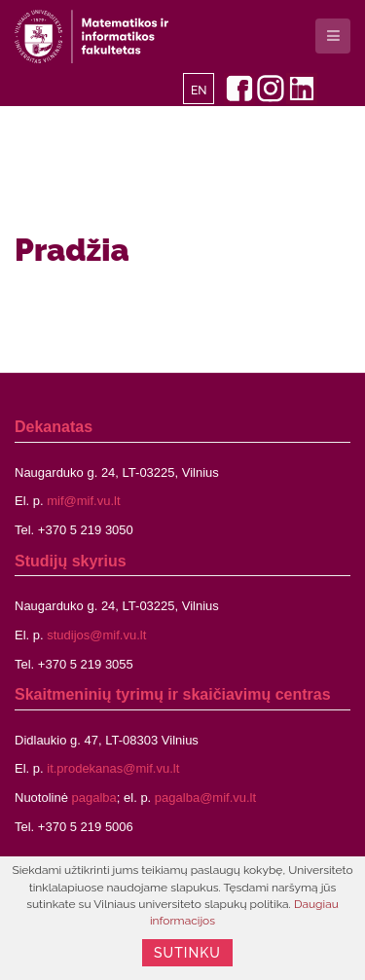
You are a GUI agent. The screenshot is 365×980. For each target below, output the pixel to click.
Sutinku (187, 953)
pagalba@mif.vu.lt (205, 798)
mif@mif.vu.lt (83, 501)
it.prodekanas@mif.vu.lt (113, 768)
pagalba (94, 798)
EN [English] (199, 91)
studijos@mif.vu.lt (96, 635)
